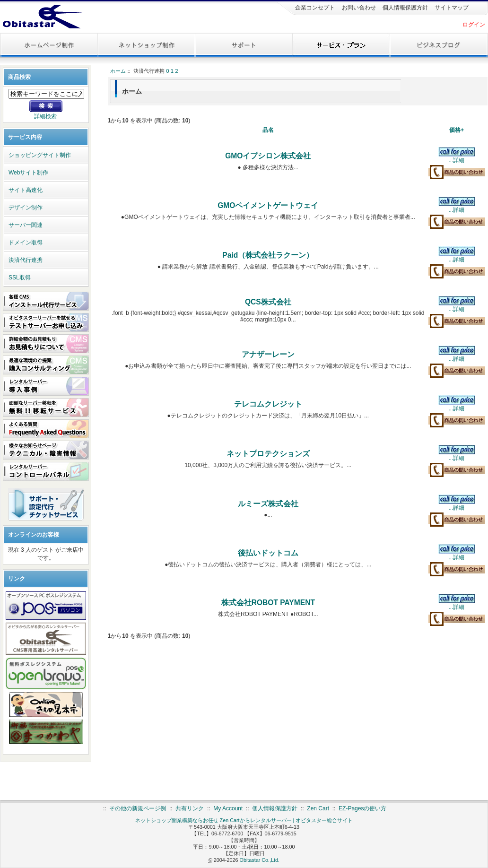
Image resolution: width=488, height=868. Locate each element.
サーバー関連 (26, 225)
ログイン (474, 25)
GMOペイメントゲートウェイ (268, 205)
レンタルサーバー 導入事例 (46, 386)
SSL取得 (20, 278)
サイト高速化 (26, 190)
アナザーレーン (268, 354)
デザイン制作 (26, 208)
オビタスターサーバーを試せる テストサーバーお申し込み (46, 322)
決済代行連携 (26, 260)
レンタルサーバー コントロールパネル (46, 471)
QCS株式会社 (268, 302)
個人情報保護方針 (405, 8)
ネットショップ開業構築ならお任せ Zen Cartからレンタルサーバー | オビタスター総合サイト (244, 820)
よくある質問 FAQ (46, 429)
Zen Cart (318, 808)
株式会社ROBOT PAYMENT (268, 603)
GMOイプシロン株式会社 (268, 156)
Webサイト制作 (28, 173)
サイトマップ (451, 8)
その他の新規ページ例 (138, 808)
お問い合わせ (358, 8)
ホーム (118, 71)
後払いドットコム (268, 553)
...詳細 (456, 160)
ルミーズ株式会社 (268, 504)
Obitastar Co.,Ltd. (259, 860)
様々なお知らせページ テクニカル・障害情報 (46, 450)
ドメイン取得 (26, 243)
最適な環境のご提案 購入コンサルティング (46, 365)
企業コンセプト (314, 8)
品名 (268, 130)
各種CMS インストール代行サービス (46, 301)
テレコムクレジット (268, 404)
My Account (228, 808)
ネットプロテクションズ (268, 454)
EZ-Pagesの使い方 (362, 808)
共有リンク (190, 808)
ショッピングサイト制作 (40, 155)
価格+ (457, 130)
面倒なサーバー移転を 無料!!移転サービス (46, 408)
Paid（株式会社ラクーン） (268, 255)
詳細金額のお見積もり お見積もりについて (46, 344)
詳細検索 (45, 116)
